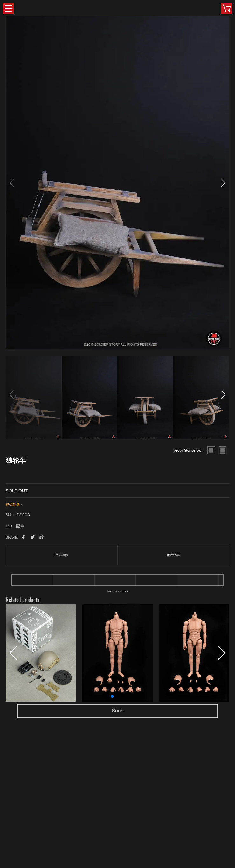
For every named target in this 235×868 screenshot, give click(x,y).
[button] (224, 183)
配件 (20, 527)
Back (117, 711)
